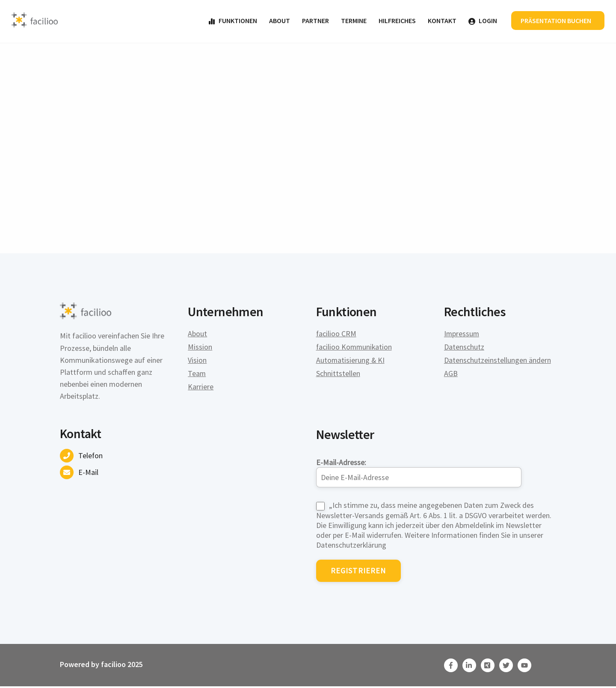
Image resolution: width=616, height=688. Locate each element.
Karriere (201, 387)
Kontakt (442, 21)
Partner (315, 21)
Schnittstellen (338, 374)
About (279, 21)
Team (197, 374)
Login (482, 21)
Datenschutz (464, 348)
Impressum (462, 334)
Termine (353, 21)
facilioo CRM (336, 334)
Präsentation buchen (556, 21)
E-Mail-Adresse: (419, 472)
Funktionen (232, 21)
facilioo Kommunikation (355, 348)
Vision (197, 361)
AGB (451, 374)
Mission (200, 348)
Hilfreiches (397, 21)
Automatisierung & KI (351, 361)
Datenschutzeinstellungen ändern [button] (498, 361)
